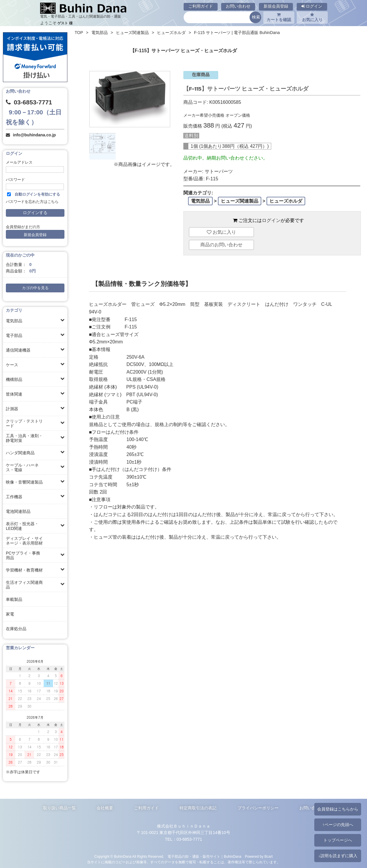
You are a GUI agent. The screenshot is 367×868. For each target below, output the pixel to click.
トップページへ (338, 840)
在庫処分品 (16, 629)
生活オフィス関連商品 (24, 585)
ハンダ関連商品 (20, 453)
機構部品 (14, 379)
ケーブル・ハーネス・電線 (22, 467)
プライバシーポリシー (258, 808)
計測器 (12, 409)
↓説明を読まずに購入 (338, 856)
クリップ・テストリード (24, 423)
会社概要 (105, 808)
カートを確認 (279, 17)
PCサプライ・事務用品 (23, 555)
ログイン (312, 6)
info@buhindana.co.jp (34, 135)
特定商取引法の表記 (198, 808)
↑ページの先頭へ (338, 825)
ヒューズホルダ (171, 33)
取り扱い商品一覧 (59, 808)
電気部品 (14, 321)
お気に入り (312, 17)
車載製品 (14, 599)
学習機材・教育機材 (24, 570)
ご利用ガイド (201, 6)
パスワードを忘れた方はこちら (32, 202)
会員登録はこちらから (338, 809)
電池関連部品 (18, 511)
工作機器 (14, 497)
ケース (12, 365)
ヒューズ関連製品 (132, 33)
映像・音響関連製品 (24, 482)
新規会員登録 (276, 6)
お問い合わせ (238, 6)
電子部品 (14, 335)
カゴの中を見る (35, 288)
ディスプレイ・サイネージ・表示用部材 (24, 541)
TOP (79, 33)
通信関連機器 (18, 350)
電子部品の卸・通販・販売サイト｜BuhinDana (204, 857)
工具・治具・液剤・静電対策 (24, 438)
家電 (10, 614)
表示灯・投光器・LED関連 (22, 526)
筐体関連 (14, 394)
